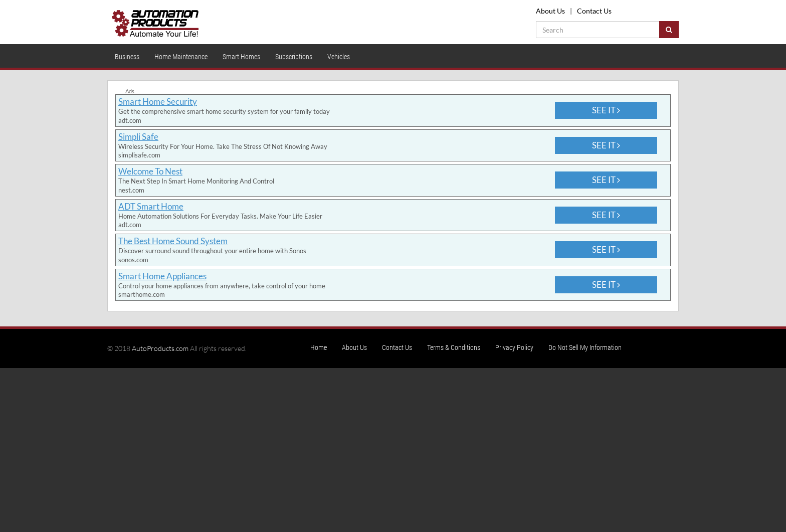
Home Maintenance (181, 57)
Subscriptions (294, 57)
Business (127, 57)
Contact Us (594, 11)
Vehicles (339, 57)
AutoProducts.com (160, 348)
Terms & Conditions (454, 347)
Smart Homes (241, 57)
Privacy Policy (514, 347)
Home (319, 347)
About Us (550, 11)
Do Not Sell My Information (585, 347)
